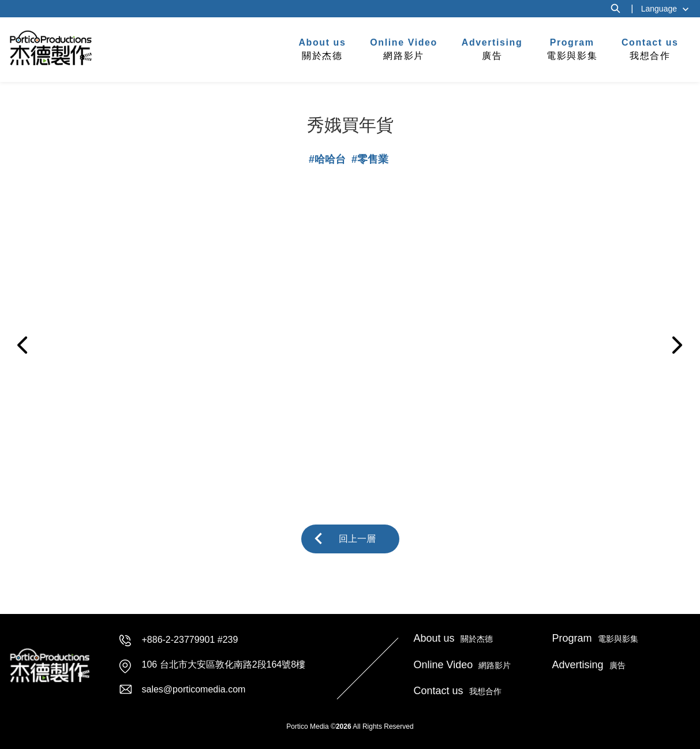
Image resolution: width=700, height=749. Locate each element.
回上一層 (357, 539)
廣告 (492, 48)
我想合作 (650, 48)
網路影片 (404, 48)
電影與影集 (572, 48)
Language (659, 9)
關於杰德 (322, 48)
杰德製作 (51, 48)
